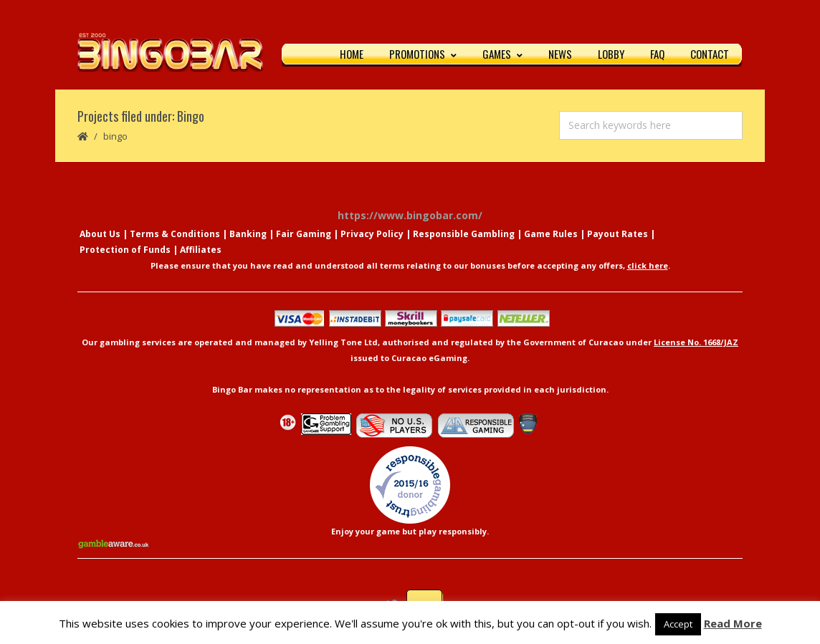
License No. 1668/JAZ (696, 342)
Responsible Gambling (464, 234)
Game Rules (551, 234)
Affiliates (201, 250)
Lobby (611, 54)
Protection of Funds (125, 250)
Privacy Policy (372, 234)
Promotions (423, 54)
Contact (710, 54)
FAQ (657, 54)
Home (352, 54)
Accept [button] (678, 624)
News (560, 54)
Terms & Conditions (175, 234)
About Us (100, 234)
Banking (248, 234)
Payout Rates (618, 234)
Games (502, 54)
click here (648, 265)
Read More (733, 623)
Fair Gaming (304, 234)
